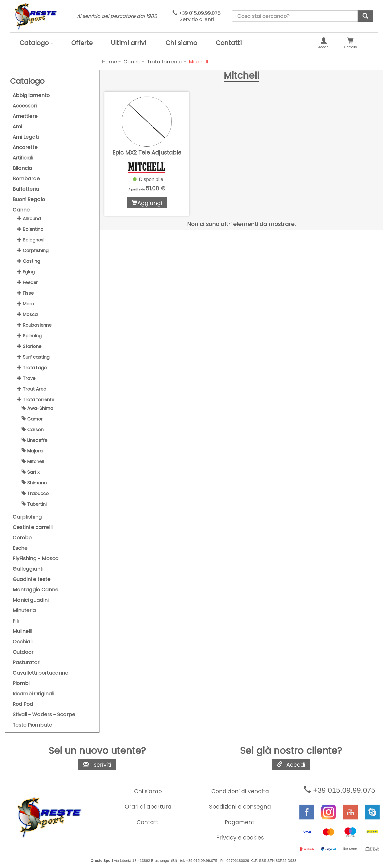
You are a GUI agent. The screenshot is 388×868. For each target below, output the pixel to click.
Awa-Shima (37, 408)
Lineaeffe (34, 440)
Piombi (21, 683)
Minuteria (24, 610)
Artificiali (23, 158)
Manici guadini (31, 600)
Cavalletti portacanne (40, 673)
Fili (16, 621)
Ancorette (25, 147)
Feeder (27, 282)
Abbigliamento (31, 95)
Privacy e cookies (240, 838)
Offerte (82, 43)
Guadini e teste (32, 579)
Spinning (29, 336)
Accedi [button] (324, 43)
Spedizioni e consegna (240, 807)
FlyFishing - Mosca (36, 558)
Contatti (229, 43)
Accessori (25, 106)
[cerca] (365, 16)
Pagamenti (240, 822)
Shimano (34, 483)
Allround (29, 219)
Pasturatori (26, 662)
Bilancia (22, 168)
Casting (29, 261)
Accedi (291, 765)
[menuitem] (36, 43)
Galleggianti (28, 569)
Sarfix (31, 472)
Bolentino (30, 229)
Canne (21, 210)
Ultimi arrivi (129, 43)
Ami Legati (26, 137)
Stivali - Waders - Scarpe (44, 714)
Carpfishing (33, 250)
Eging (26, 272)
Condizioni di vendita (240, 791)
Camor (32, 419)
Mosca (27, 314)
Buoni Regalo (29, 199)
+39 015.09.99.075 (197, 16)
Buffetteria (26, 189)
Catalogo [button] (36, 43)
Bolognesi (31, 240)
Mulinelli (22, 631)
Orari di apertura (148, 807)
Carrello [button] (351, 43)
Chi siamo (181, 43)
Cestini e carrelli (33, 527)
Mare (25, 304)
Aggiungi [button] (147, 203)
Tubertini (34, 504)
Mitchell (33, 461)
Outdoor (23, 652)
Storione (29, 346)
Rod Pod (23, 704)
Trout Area (32, 389)
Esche (20, 548)
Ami (17, 127)
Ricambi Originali (33, 694)
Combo (22, 538)
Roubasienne (34, 325)
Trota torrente (36, 400)
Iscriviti (97, 765)
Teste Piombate (32, 725)
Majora (32, 451)
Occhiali (23, 642)
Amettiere (25, 116)
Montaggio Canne (36, 590)
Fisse (25, 293)
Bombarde (26, 179)
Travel (27, 378)
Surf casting (33, 357)
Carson (33, 430)
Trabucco (35, 493)
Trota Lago (32, 368)
